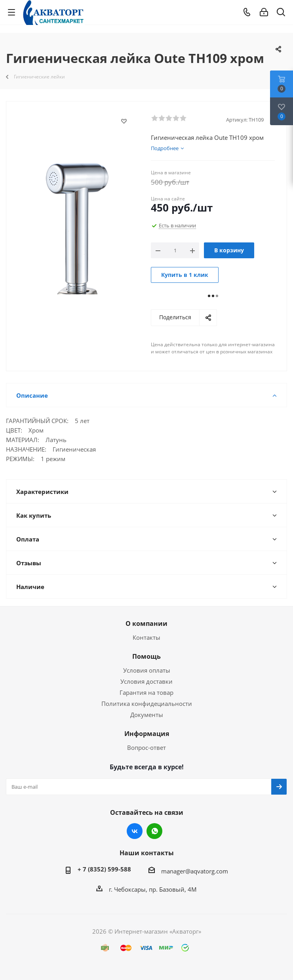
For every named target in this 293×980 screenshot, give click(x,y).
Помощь (146, 656)
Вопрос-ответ (146, 747)
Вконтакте (135, 831)
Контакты (146, 637)
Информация (147, 734)
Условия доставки (146, 681)
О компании (146, 623)
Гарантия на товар (146, 692)
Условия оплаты (147, 670)
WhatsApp (154, 831)
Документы (147, 715)
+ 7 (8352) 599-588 (104, 869)
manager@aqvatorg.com (195, 871)
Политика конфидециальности (147, 704)
